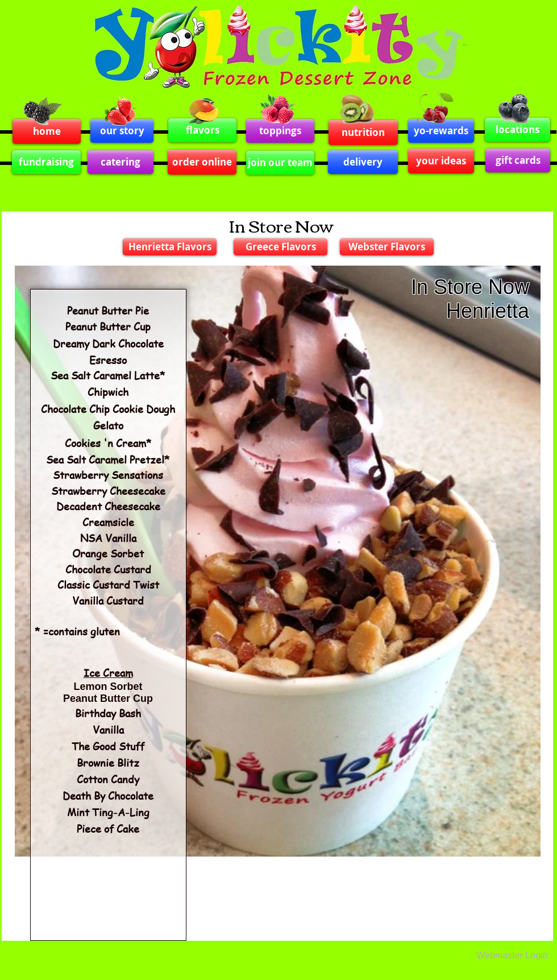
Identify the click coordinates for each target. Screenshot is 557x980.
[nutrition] (363, 133)
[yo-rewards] (441, 131)
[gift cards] (518, 160)
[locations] (517, 130)
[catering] (120, 162)
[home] (47, 131)
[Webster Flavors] (387, 247)
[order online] (202, 162)
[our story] (122, 131)
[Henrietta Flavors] (170, 247)
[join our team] (280, 163)
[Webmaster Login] (512, 956)
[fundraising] (46, 162)
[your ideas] (441, 161)
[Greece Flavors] (280, 247)
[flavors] (202, 130)
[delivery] (363, 162)
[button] (278, 561)
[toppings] (280, 131)
